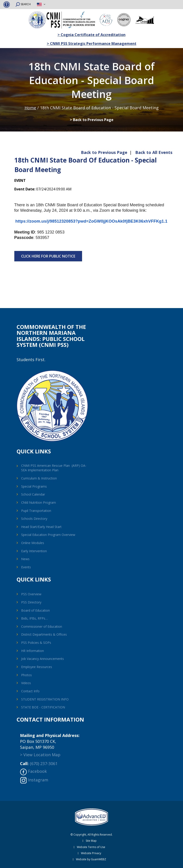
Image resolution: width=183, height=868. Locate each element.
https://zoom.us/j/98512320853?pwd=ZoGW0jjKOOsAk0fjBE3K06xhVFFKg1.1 (91, 221)
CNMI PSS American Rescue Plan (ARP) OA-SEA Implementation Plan (54, 468)
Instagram (38, 780)
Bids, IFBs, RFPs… (34, 618)
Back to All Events (154, 152)
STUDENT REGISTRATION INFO (45, 699)
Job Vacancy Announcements (43, 659)
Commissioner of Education (42, 626)
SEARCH (23, 4)
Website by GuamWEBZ (91, 859)
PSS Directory (31, 602)
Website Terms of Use (91, 847)
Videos (26, 683)
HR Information (33, 651)
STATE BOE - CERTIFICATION (43, 707)
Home (30, 108)
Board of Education (35, 610)
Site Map (91, 841)
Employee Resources (37, 667)
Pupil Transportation (36, 511)
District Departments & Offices (44, 634)
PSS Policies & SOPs (36, 643)
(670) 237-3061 (44, 763)
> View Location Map (40, 755)
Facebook (37, 771)
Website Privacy (91, 853)
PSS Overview (31, 594)
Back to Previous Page (104, 152)
